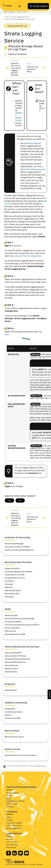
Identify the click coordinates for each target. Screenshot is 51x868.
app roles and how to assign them (26, 256)
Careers (10, 820)
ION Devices (10, 631)
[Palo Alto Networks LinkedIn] (15, 855)
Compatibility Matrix (15, 801)
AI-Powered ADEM (13, 622)
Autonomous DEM (13, 718)
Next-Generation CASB (15, 634)
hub (19, 246)
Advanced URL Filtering (15, 656)
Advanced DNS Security (15, 662)
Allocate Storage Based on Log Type (20, 19)
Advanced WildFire (13, 653)
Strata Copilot (38, 6)
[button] (49, 694)
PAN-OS (8, 587)
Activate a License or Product (18, 547)
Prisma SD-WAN (12, 628)
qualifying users (31, 143)
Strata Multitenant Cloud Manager (20, 618)
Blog (8, 798)
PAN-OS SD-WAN (13, 590)
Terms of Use (12, 845)
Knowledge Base (14, 828)
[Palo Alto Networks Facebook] (9, 855)
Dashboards (10, 709)
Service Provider (12, 594)
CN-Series (9, 581)
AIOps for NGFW (12, 568)
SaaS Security (11, 672)
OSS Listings (12, 804)
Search (9, 796)
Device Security (12, 665)
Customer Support (14, 823)
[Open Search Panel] (21, 6)
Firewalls (9, 584)
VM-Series (9, 597)
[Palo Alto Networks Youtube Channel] (26, 855)
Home (7, 17)
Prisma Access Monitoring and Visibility (22, 625)
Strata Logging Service (20, 17)
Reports (8, 715)
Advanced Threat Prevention (17, 659)
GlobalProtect (11, 690)
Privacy (9, 839)
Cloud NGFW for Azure (15, 578)
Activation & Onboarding (17, 766)
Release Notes (13, 793)
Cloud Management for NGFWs (18, 572)
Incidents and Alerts (13, 712)
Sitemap (10, 806)
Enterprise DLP (11, 668)
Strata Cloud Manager (14, 544)
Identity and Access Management (19, 550)
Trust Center (12, 842)
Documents (11, 847)
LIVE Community (14, 825)
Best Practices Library (14, 737)
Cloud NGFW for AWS (15, 575)
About (9, 817)
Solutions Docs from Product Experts (21, 755)
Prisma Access (11, 615)
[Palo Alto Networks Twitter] (21, 855)
